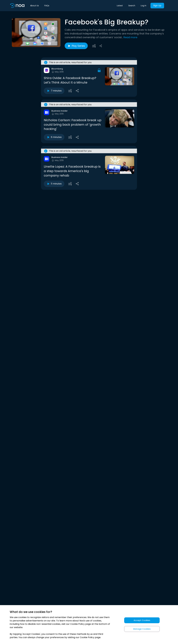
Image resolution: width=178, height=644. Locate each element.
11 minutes (54, 184)
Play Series (76, 46)
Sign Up (157, 6)
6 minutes (54, 137)
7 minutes (54, 91)
